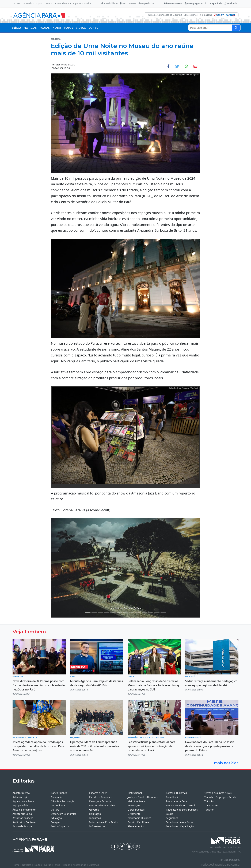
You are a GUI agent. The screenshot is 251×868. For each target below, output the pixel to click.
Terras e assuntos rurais (218, 793)
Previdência (173, 797)
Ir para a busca (63, 3)
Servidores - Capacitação (180, 826)
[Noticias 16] (163, 613)
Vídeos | (68, 865)
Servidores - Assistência (179, 822)
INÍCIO (16, 28)
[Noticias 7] (119, 613)
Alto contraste (128, 3)
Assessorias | (81, 865)
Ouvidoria (231, 3)
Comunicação (59, 805)
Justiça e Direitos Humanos (143, 797)
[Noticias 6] (113, 613)
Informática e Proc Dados (104, 822)
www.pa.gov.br (194, 3)
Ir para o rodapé (82, 3)
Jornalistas (206, 15)
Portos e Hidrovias (176, 793)
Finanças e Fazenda (100, 801)
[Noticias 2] (94, 613)
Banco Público (59, 793)
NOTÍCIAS (30, 28)
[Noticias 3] (100, 613)
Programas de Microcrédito (182, 805)
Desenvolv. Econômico (64, 814)
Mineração (134, 805)
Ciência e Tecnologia (62, 801)
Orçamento (134, 814)
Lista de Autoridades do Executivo (165, 15)
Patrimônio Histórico (139, 818)
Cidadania (57, 797)
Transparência (214, 3)
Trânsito (209, 801)
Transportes (211, 805)
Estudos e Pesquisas (101, 797)
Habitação (95, 814)
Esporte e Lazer (98, 793)
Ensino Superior (60, 826)
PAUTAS (44, 28)
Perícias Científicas (138, 822)
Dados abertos (173, 3)
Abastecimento (21, 793)
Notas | (49, 865)
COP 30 (93, 28)
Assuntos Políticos (23, 818)
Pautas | (39, 865)
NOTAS (57, 28)
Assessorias (191, 15)
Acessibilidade (109, 3)
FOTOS (69, 28)
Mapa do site (146, 3)
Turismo (209, 810)
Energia (55, 822)
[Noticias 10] (125, 613)
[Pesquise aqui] (236, 28)
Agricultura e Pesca (24, 801)
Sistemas (94, 865)
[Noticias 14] (151, 613)
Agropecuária (20, 805)
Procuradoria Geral (177, 801)
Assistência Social (22, 814)
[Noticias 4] (107, 613)
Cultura (55, 810)
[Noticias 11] (132, 613)
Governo (94, 810)
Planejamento (136, 826)
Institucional (135, 793)
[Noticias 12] (138, 613)
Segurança (172, 818)
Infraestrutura (97, 826)
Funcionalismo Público (102, 805)
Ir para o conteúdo (24, 3)
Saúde (170, 814)
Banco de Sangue (22, 826)
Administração (21, 797)
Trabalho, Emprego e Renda (220, 797)
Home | (17, 865)
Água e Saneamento (24, 810)
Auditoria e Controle (24, 822)
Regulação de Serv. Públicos (182, 810)
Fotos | (58, 865)
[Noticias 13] (144, 613)
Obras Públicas (136, 810)
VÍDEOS (81, 28)
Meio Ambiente (136, 801)
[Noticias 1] (88, 613)
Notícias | (28, 865)
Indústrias (95, 818)
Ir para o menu (44, 3)
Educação (56, 818)
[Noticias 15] (157, 613)
